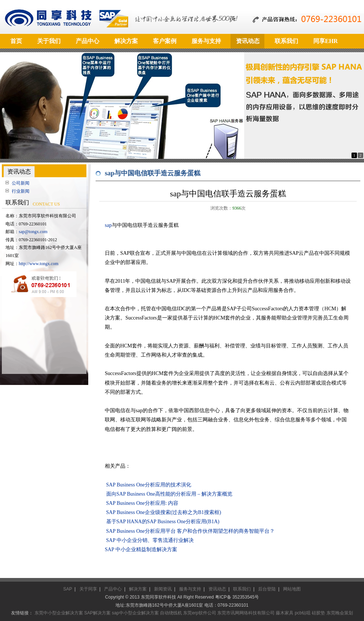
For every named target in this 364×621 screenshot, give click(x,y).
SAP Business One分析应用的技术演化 (149, 485)
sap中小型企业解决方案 (135, 613)
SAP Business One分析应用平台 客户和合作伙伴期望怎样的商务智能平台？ (191, 531)
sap (108, 225)
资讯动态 (217, 589)
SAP (68, 589)
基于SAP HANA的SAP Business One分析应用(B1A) (163, 522)
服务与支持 (190, 589)
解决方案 (138, 589)
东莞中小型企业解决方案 (59, 613)
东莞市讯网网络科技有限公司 (246, 613)
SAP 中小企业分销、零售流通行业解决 (150, 540)
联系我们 (242, 589)
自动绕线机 (171, 613)
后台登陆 (267, 589)
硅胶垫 (318, 613)
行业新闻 (21, 191)
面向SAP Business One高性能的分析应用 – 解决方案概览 (169, 494)
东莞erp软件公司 (199, 613)
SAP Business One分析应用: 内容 (142, 503)
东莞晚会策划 (340, 613)
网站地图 (292, 589)
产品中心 (113, 589)
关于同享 (88, 589)
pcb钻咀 (303, 613)
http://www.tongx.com (39, 264)
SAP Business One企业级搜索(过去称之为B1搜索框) (164, 512)
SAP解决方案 (97, 613)
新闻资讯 (163, 589)
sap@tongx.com (33, 232)
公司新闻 (21, 183)
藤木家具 (285, 613)
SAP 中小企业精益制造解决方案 (141, 549)
